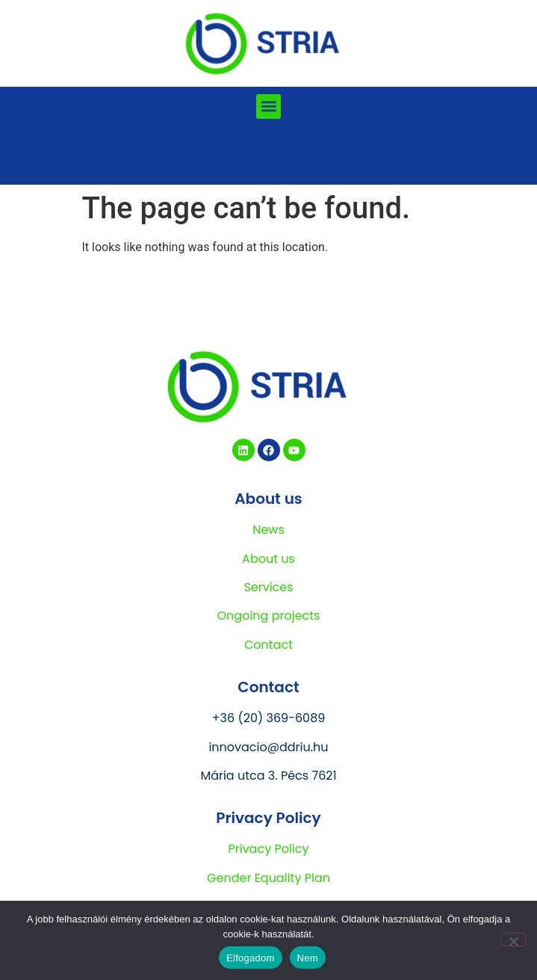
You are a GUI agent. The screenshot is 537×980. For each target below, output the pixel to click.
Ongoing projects (269, 616)
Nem (308, 958)
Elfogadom (250, 958)
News (268, 530)
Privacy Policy (268, 849)
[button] (268, 107)
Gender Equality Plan (268, 878)
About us (268, 559)
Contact (268, 645)
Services (268, 587)
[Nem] (513, 940)
